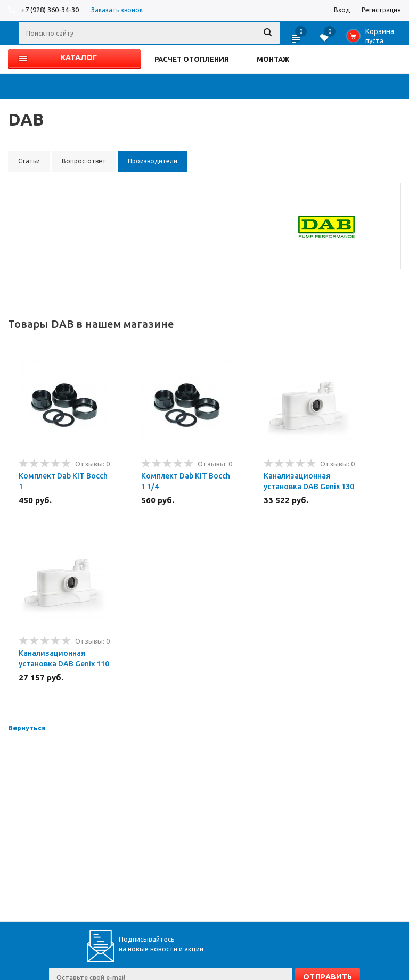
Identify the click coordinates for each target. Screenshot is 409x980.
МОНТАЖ (273, 59)
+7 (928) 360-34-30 (50, 10)
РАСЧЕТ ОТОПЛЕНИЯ (192, 59)
